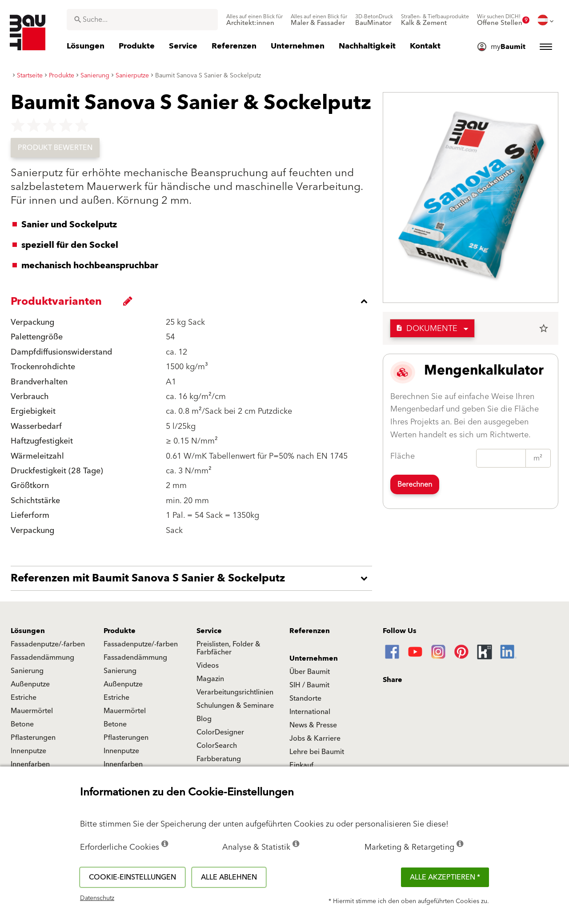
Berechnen (415, 484)
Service (209, 631)
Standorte (305, 698)
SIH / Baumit (309, 685)
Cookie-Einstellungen (132, 877)
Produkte (120, 631)
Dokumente (427, 329)
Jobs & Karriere (315, 738)
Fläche (403, 456)
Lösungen (28, 631)
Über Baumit (310, 672)
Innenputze (28, 751)
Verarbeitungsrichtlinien (235, 692)
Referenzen (310, 631)
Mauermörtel (32, 711)
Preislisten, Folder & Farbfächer (228, 648)
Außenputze (30, 684)
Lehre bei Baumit (317, 752)
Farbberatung (219, 759)
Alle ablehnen (229, 877)
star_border (544, 328)
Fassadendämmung (42, 658)
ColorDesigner (220, 732)
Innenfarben (30, 764)
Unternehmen (314, 658)
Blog (204, 719)
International (310, 712)
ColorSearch (217, 746)
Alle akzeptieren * (445, 877)
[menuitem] (254, 20)
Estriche (24, 698)
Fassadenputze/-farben (48, 644)
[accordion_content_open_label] (194, 578)
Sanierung (27, 671)
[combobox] (142, 20)
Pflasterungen (33, 738)
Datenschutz (97, 898)
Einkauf (301, 765)
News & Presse (313, 725)
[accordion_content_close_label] (194, 301)
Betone (22, 724)
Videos (208, 666)
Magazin (210, 679)
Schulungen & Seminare (235, 706)
